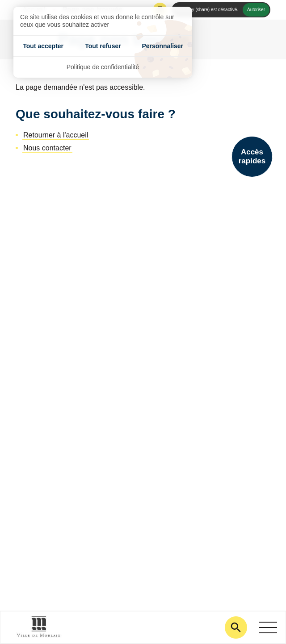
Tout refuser (103, 46)
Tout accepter (43, 46)
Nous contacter (47, 148)
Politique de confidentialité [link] (103, 67)
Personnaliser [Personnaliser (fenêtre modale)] (162, 46)
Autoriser (256, 10)
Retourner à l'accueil (56, 135)
